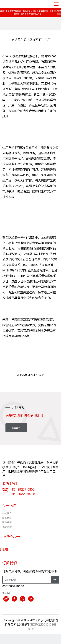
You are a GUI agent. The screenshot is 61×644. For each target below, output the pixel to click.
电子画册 (7, 527)
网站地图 (7, 518)
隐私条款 (7, 522)
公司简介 (7, 513)
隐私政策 (27, 11)
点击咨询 (16, 428)
